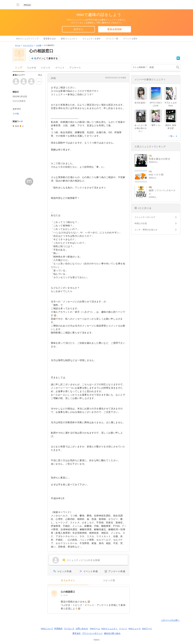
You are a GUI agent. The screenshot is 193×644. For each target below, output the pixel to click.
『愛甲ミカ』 (156, 125)
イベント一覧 (112, 39)
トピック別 (109, 580)
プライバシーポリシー (92, 633)
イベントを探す (130, 39)
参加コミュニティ (69, 39)
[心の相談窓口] (54, 593)
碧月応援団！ (141, 103)
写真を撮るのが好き (159, 159)
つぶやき (32, 68)
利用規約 (58, 629)
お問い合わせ (82, 629)
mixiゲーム (95, 629)
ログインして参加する (46, 58)
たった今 (64, 595)
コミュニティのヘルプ (145, 217)
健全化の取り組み (112, 633)
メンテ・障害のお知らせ (146, 230)
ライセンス (69, 629)
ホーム (18, 45)
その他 (39, 45)
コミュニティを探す (92, 39)
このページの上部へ (170, 620)
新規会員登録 (115, 29)
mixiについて (47, 629)
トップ (19, 68)
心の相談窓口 (68, 592)
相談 (17, 126)
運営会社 (76, 633)
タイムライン (68, 580)
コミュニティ (28, 45)
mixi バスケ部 (156, 175)
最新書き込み (50, 39)
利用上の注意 (141, 223)
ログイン (78, 29)
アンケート (75, 68)
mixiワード (147, 629)
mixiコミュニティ (110, 629)
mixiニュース (135, 629)
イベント (60, 68)
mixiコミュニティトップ (27, 39)
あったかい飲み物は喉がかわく (141, 128)
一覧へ (171, 136)
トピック (46, 68)
